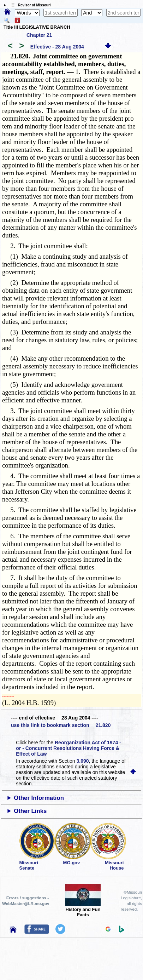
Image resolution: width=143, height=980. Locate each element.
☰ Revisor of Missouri (29, 5)
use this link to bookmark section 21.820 (61, 725)
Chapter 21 (39, 35)
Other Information (39, 798)
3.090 (83, 761)
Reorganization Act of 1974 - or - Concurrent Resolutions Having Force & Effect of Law (68, 748)
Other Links (30, 811)
